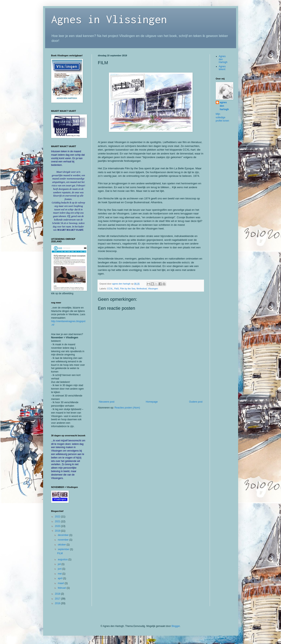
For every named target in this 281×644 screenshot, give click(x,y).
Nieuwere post (107, 402)
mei (60, 574)
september (64, 549)
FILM (60, 553)
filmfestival (142, 289)
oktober (62, 545)
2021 (58, 521)
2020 (58, 526)
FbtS (117, 289)
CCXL (110, 289)
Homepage (152, 402)
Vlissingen (153, 289)
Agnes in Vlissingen (109, 19)
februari (62, 588)
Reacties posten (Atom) (127, 408)
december (63, 535)
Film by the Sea (128, 289)
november (63, 540)
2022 (58, 517)
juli (60, 564)
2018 (58, 594)
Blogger (176, 626)
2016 (58, 603)
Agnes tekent (222, 68)
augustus (63, 559)
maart (61, 583)
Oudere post (196, 402)
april (60, 578)
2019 (58, 531)
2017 (58, 599)
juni (60, 569)
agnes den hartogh (224, 106)
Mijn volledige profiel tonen (222, 117)
